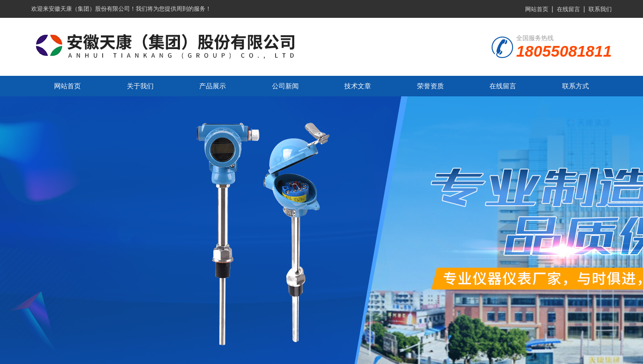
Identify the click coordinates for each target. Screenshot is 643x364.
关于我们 (140, 86)
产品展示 (213, 86)
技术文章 (358, 86)
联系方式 (576, 86)
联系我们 (600, 9)
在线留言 (568, 9)
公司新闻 (285, 86)
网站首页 (537, 9)
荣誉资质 (430, 86)
